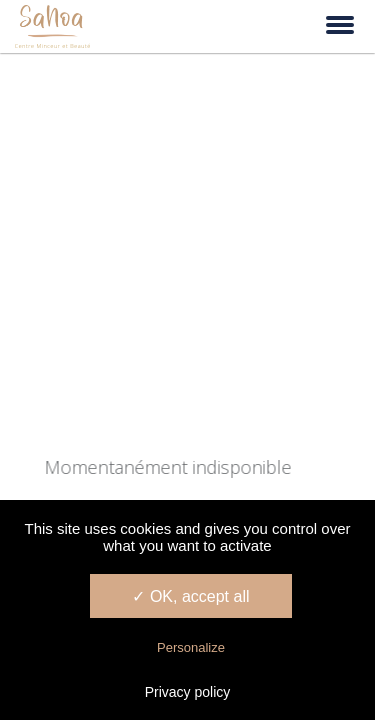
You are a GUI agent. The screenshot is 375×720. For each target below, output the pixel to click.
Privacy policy (188, 692)
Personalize (191, 647)
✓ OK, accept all (190, 596)
